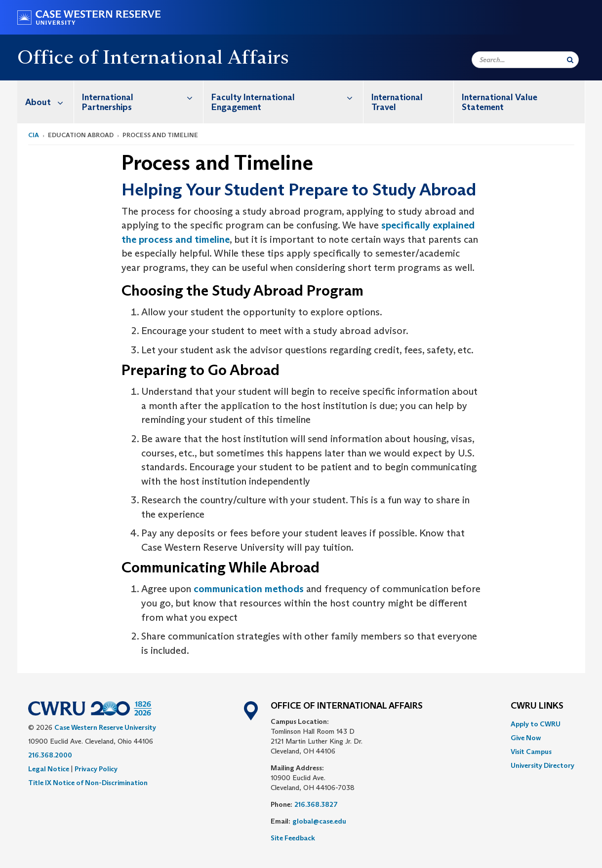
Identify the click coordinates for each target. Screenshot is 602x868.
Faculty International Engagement (287, 97)
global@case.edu (319, 821)
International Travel (397, 102)
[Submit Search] (570, 60)
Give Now (526, 738)
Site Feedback (293, 838)
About (49, 102)
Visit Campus (531, 752)
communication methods (249, 589)
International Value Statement (500, 102)
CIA (34, 135)
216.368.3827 (316, 804)
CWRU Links (537, 706)
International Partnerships (142, 97)
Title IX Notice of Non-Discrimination (88, 783)
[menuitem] (46, 102)
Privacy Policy (96, 769)
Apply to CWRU (536, 724)
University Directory (542, 765)
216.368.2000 (50, 755)
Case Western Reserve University (105, 727)
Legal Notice (49, 769)
